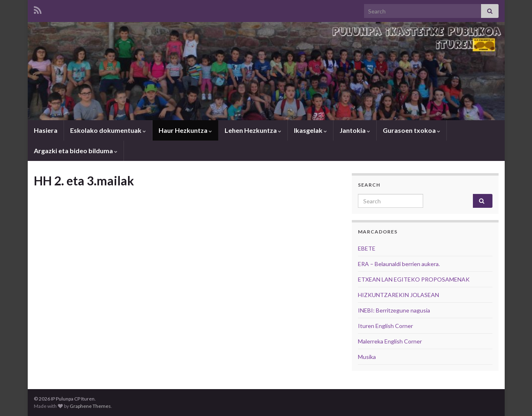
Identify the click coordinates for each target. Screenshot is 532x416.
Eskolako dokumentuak (108, 130)
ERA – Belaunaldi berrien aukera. (399, 264)
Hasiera (46, 130)
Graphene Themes (90, 406)
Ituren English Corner (385, 326)
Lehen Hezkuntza (253, 130)
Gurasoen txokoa (412, 130)
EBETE (367, 248)
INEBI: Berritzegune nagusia (394, 310)
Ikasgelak (310, 130)
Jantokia (355, 130)
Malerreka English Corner (390, 341)
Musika (367, 357)
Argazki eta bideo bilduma (76, 151)
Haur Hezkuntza (185, 130)
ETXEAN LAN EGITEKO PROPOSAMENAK (414, 279)
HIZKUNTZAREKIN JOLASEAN (398, 295)
